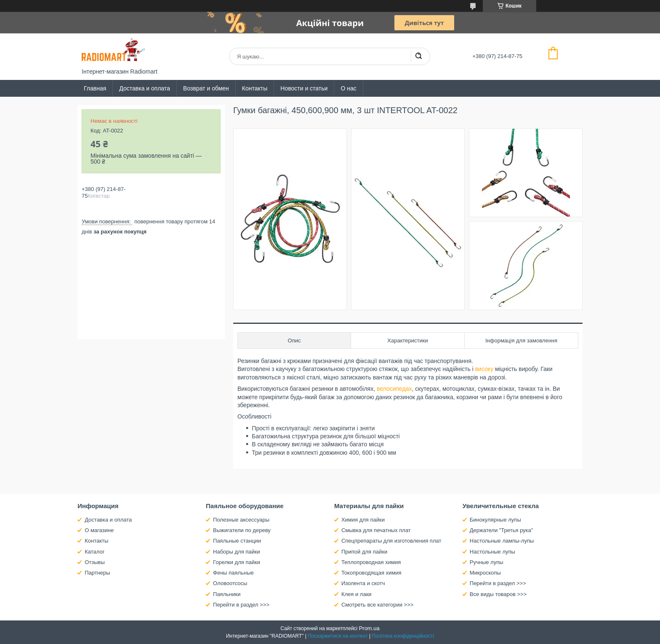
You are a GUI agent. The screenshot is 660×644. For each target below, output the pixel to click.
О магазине (99, 530)
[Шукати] (418, 56)
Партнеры (97, 573)
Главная (95, 88)
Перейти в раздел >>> (241, 605)
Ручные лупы (487, 562)
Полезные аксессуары (241, 520)
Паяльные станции (237, 541)
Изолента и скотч (363, 583)
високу (484, 369)
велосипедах (394, 389)
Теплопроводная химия (371, 562)
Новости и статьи (304, 88)
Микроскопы (485, 573)
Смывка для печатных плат (376, 530)
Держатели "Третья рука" (502, 530)
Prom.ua (369, 628)
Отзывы (95, 562)
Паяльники (227, 594)
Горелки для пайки (237, 562)
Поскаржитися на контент (338, 636)
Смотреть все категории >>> (377, 605)
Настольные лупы (492, 552)
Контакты (255, 88)
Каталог (94, 552)
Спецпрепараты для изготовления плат (391, 541)
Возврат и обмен (206, 88)
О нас (348, 88)
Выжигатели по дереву (242, 530)
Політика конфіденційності (403, 636)
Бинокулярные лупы (495, 520)
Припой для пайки (364, 552)
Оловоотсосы (230, 583)
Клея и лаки (357, 594)
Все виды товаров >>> (498, 594)
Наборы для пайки (237, 552)
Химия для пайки (363, 520)
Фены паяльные (233, 573)
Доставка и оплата (145, 88)
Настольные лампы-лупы (502, 541)
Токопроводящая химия (371, 573)
